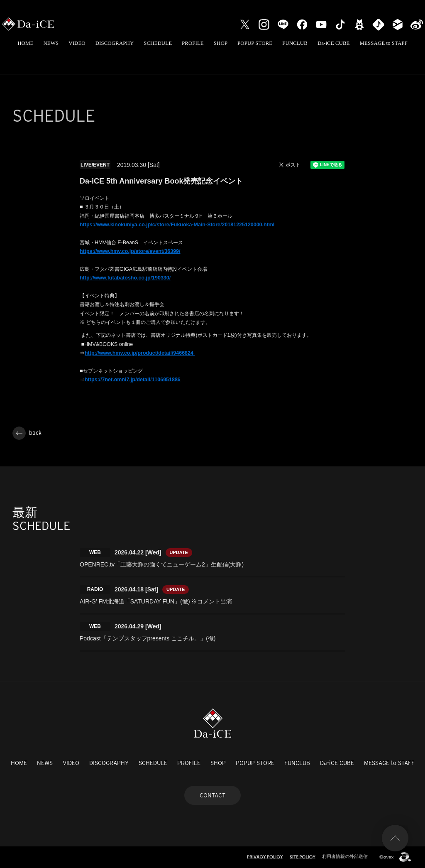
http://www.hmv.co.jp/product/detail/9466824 (140, 353)
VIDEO (77, 43)
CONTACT (212, 795)
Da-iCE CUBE (334, 43)
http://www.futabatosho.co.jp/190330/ (125, 278)
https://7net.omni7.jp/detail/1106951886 (133, 380)
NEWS (51, 43)
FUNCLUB (295, 43)
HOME (25, 43)
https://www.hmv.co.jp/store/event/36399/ (130, 251)
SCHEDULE (158, 43)
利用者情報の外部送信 (345, 856)
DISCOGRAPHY (115, 43)
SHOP (221, 43)
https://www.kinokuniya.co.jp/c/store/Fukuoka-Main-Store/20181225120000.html (177, 225)
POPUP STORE (255, 43)
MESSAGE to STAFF (384, 43)
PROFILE (193, 43)
